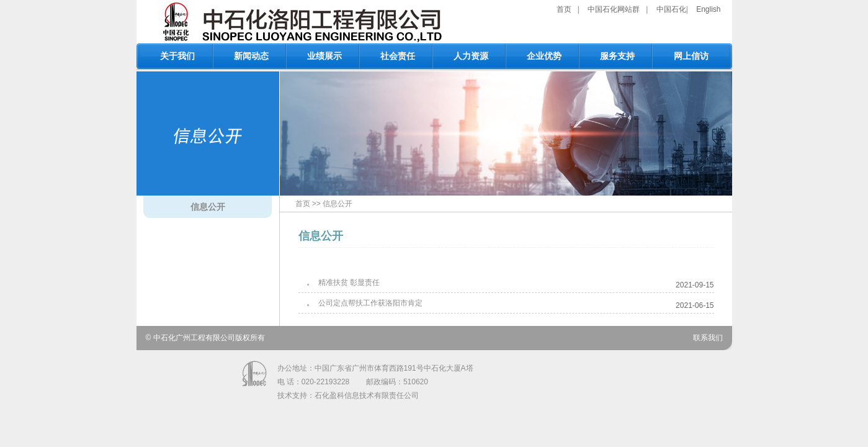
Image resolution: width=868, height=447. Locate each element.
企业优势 (544, 56)
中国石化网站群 (614, 9)
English (708, 9)
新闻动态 (251, 56)
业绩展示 (324, 56)
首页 (564, 9)
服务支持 (617, 56)
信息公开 (208, 207)
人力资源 (471, 56)
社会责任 (398, 56)
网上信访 (691, 56)
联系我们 (708, 338)
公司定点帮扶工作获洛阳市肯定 (370, 303)
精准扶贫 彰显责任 (349, 282)
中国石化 (671, 9)
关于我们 (177, 56)
